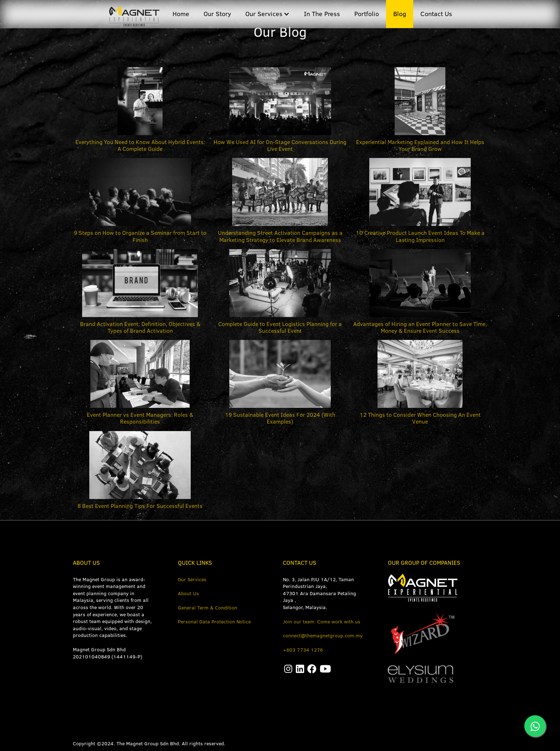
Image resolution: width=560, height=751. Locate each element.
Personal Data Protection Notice (214, 622)
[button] (267, 14)
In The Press (322, 14)
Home (181, 14)
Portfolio (367, 14)
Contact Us (436, 14)
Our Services (192, 579)
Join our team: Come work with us (322, 622)
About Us (188, 593)
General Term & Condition (207, 608)
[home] (133, 13)
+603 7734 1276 (303, 650)
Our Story (217, 14)
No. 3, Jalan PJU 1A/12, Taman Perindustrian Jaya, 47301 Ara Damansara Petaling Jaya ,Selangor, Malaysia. (319, 593)
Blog (400, 14)
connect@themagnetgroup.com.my (323, 636)
